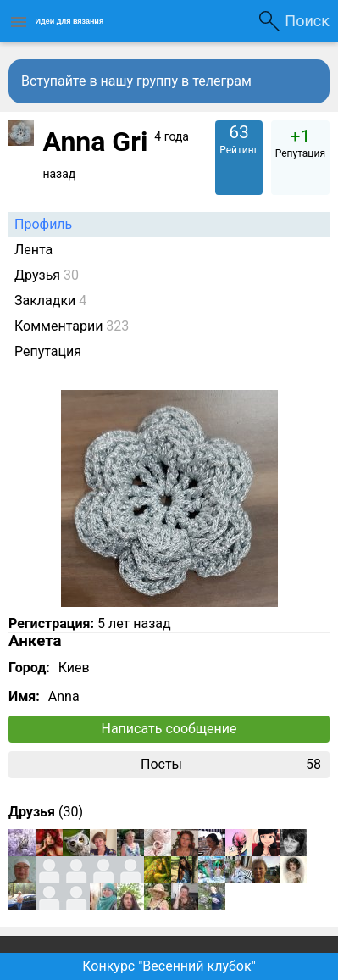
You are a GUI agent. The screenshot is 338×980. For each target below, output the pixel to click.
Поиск (307, 21)
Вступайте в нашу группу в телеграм (136, 81)
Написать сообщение (169, 729)
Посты (231, 765)
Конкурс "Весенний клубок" (169, 966)
